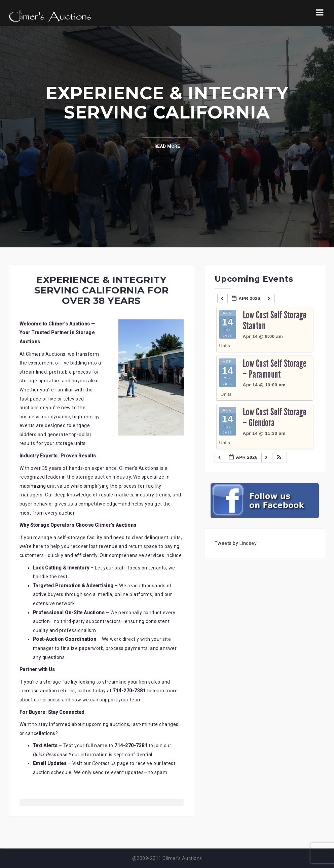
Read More (167, 147)
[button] (279, 458)
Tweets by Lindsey (236, 543)
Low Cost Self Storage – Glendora (275, 417)
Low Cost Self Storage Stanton (275, 320)
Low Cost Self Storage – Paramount (275, 369)
